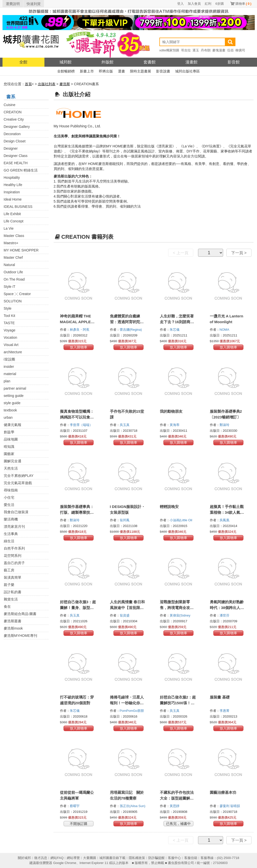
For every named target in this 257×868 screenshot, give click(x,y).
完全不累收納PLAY (19, 476)
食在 (7, 606)
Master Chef (13, 257)
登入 (180, 4)
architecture (13, 352)
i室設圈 (9, 359)
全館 (23, 62)
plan (7, 381)
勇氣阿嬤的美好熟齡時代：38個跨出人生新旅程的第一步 (227, 608)
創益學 (9, 432)
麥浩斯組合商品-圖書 (20, 614)
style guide (12, 403)
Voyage (10, 330)
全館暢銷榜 (66, 71)
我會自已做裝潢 (16, 512)
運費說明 (13, 4)
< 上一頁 (181, 253)
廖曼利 (225, 806)
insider (9, 367)
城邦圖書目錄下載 (112, 858)
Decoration (12, 134)
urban (8, 417)
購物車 (243, 4)
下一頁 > (239, 253)
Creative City (14, 119)
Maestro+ (11, 243)
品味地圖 (11, 439)
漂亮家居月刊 (14, 527)
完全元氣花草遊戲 (18, 483)
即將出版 (106, 71)
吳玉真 (125, 425)
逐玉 (196, 50)
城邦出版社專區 (187, 71)
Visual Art (11, 345)
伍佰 (230, 50)
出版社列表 (47, 84)
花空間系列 (13, 556)
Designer (11, 148)
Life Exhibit (12, 214)
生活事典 (11, 534)
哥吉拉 (186, 50)
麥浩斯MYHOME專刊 (20, 636)
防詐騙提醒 (156, 858)
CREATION (13, 112)
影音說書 (163, 71)
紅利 (208, 4)
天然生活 (11, 468)
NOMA (225, 330)
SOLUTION (13, 301)
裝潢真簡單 (13, 577)
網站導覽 (73, 858)
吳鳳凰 (225, 520)
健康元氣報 (13, 425)
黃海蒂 (175, 425)
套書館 (150, 62)
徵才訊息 (41, 858)
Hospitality (12, 178)
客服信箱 (191, 858)
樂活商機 (11, 519)
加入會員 (194, 4)
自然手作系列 (14, 548)
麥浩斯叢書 (13, 621)
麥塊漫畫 (219, 50)
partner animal (15, 388)
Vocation (11, 337)
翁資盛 (125, 615)
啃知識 (9, 447)
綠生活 (9, 541)
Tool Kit (10, 316)
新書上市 (87, 71)
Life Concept (14, 221)
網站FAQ (57, 858)
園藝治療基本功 (223, 792)
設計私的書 (13, 592)
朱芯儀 (175, 330)
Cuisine (10, 105)
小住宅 (9, 497)
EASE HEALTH (16, 163)
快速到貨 (34, 4)
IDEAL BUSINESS (18, 207)
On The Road (14, 279)
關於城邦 (24, 858)
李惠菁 (225, 711)
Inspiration (12, 192)
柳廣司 (240, 50)
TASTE (9, 323)
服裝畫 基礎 (220, 697)
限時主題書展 (141, 71)
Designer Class (16, 156)
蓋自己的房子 (14, 563)
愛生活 (9, 505)
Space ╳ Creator (17, 294)
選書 (121, 71)
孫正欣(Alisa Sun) (133, 806)
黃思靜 (175, 806)
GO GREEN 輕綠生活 (21, 170)
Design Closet (15, 141)
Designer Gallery (17, 127)
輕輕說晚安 (169, 507)
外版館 (107, 62)
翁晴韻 (236, 806)
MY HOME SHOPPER (21, 250)
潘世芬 (225, 615)
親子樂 (9, 585)
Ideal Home (13, 199)
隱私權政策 (137, 858)
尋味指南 (11, 490)
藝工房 (9, 570)
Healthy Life (13, 185)
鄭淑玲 (225, 425)
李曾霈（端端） (82, 425)
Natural (9, 265)
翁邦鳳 (125, 520)
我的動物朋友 (171, 411)
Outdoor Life (13, 272)
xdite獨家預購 (169, 50)
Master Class (14, 236)
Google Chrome (65, 863)
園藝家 (9, 454)
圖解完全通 (13, 461)
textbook (10, 410)
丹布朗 (206, 50)
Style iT (10, 287)
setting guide (14, 396)
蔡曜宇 (75, 806)
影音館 (234, 62)
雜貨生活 (11, 599)
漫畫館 (191, 62)
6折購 (219, 4)
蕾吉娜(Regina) (131, 330)
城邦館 (66, 62)
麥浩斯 (65, 84)
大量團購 (90, 858)
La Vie (9, 228)
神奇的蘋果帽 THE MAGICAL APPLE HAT (76, 322)
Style (8, 308)
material (10, 374)
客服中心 (174, 858)
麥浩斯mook (13, 628)
